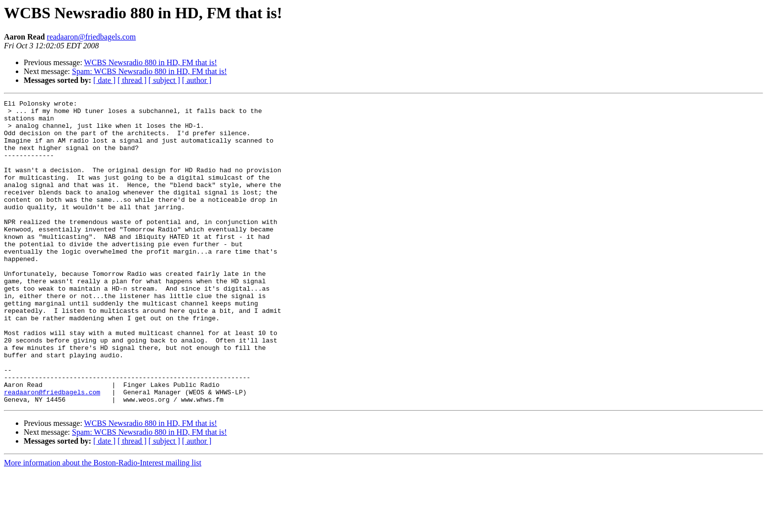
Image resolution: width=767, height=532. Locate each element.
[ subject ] (164, 80)
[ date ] (104, 80)
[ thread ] (132, 80)
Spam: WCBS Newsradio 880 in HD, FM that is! (150, 71)
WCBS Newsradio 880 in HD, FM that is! (150, 62)
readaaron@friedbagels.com (91, 37)
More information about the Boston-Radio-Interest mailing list (103, 523)
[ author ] (197, 80)
